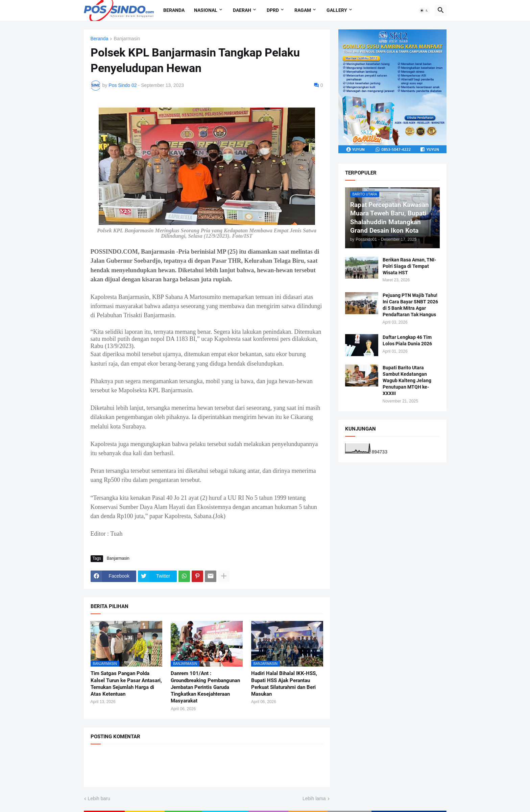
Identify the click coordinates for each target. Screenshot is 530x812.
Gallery (337, 10)
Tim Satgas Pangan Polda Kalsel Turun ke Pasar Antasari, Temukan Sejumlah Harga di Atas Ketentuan (126, 684)
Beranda (174, 10)
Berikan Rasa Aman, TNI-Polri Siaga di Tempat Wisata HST (409, 266)
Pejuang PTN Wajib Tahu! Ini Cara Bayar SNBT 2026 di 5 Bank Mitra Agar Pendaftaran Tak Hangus (410, 305)
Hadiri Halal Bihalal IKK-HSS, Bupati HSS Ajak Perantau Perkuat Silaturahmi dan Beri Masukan (284, 684)
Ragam (303, 10)
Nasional (206, 10)
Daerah (242, 10)
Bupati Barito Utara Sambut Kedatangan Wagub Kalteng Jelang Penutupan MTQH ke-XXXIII (407, 380)
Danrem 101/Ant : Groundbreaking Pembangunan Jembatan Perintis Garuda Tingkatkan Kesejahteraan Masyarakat (205, 687)
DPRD (273, 10)
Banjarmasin (127, 39)
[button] (424, 10)
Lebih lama (314, 798)
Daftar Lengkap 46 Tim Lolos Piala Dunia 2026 (407, 340)
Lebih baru (99, 798)
